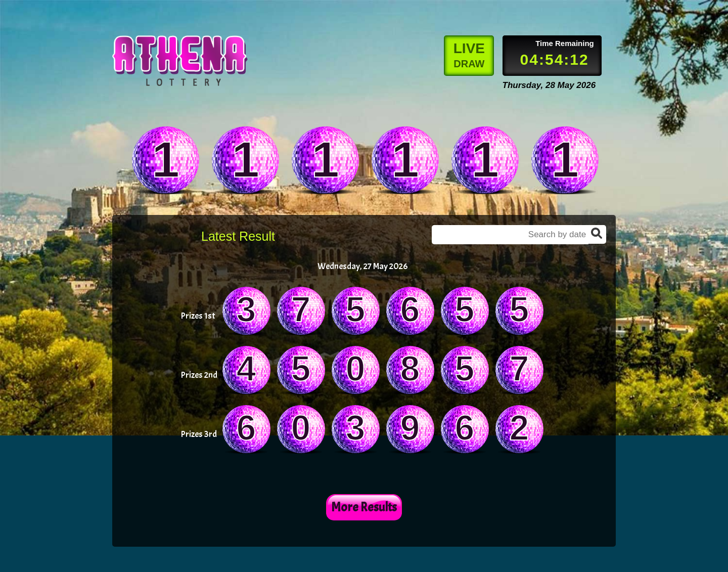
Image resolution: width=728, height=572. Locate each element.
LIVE (469, 55)
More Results (364, 507)
